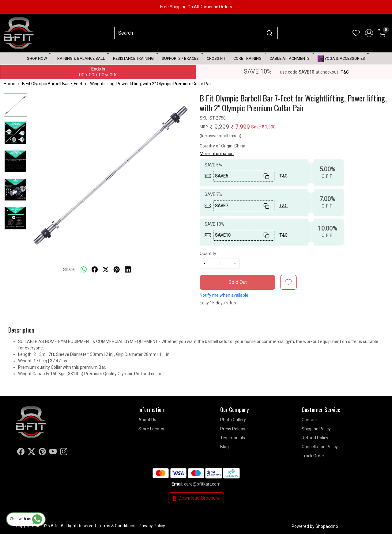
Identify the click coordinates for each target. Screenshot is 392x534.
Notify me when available (224, 295)
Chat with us (26, 519)
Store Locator (152, 429)
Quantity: (208, 254)
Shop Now (39, 58)
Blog (224, 447)
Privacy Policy (152, 526)
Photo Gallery (233, 420)
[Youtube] (53, 453)
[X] (32, 453)
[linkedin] (128, 269)
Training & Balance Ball (82, 58)
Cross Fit (218, 58)
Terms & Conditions (117, 526)
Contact (309, 420)
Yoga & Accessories (343, 59)
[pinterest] (117, 269)
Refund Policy (315, 438)
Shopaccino (327, 526)
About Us (147, 420)
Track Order (313, 456)
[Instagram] (64, 453)
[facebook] (95, 269)
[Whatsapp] (84, 269)
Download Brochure (196, 498)
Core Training (249, 58)
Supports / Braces (182, 58)
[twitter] (106, 269)
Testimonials (233, 438)
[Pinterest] (42, 453)
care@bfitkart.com (202, 484)
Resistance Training (135, 58)
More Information (217, 154)
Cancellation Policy (320, 447)
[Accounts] (369, 33)
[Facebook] (21, 453)
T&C (345, 72)
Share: (69, 269)
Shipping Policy (316, 429)
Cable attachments (291, 58)
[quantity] (220, 263)
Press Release (234, 429)
